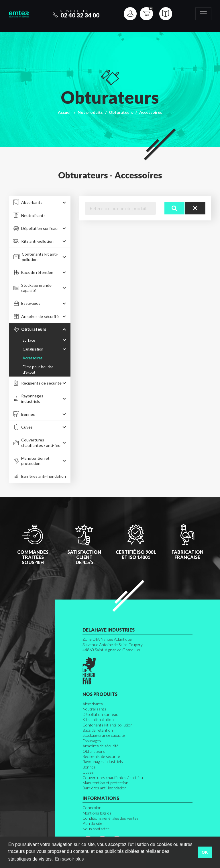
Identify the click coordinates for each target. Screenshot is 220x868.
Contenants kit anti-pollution (108, 725)
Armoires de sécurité (101, 746)
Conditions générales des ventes (111, 818)
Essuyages (92, 741)
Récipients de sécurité (101, 756)
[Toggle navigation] (203, 14)
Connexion (92, 808)
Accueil (65, 112)
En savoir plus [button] (69, 859)
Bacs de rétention (98, 730)
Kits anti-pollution (98, 719)
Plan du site (92, 823)
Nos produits (90, 112)
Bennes (89, 767)
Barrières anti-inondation (105, 788)
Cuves (88, 772)
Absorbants (93, 704)
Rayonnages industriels (103, 762)
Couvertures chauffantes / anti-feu (113, 778)
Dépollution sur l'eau (100, 714)
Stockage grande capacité (104, 735)
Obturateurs (121, 112)
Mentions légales (97, 813)
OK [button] (205, 852)
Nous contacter (96, 829)
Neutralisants (94, 709)
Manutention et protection (105, 783)
